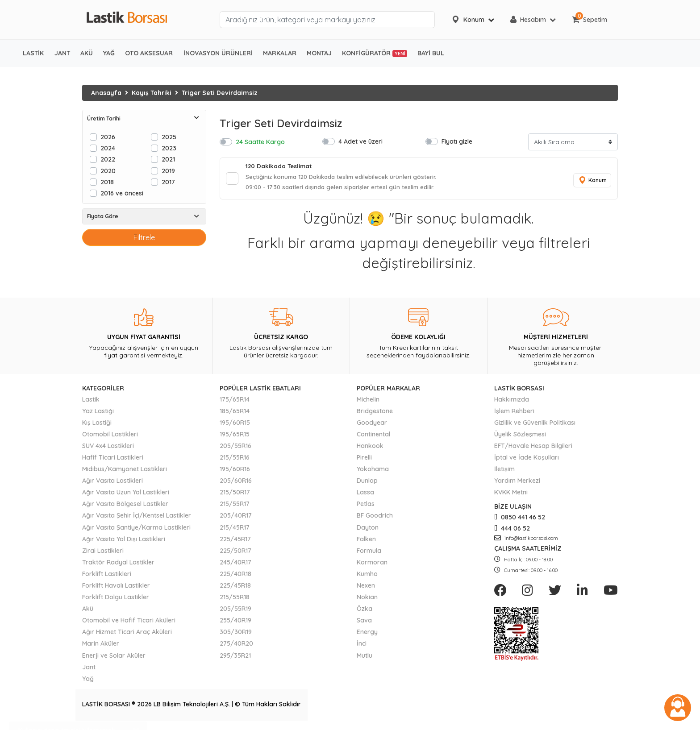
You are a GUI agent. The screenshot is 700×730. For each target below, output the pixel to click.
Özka (365, 611)
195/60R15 (235, 425)
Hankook (370, 448)
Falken (366, 541)
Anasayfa (106, 93)
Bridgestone (375, 413)
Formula (369, 553)
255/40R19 (235, 623)
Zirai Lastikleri (103, 553)
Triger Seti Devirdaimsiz (220, 93)
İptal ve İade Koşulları (527, 460)
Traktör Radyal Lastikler (118, 564)
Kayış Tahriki (152, 93)
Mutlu (365, 658)
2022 (108, 159)
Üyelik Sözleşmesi (520, 436)
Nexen (366, 588)
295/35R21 (235, 658)
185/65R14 (235, 413)
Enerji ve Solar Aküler (114, 658)
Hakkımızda (512, 402)
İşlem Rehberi (514, 413)
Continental (373, 436)
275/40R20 (236, 646)
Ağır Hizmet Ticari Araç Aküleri (127, 635)
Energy (367, 635)
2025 (169, 137)
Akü (88, 611)
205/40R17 (236, 518)
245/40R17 (235, 564)
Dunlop (367, 483)
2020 (108, 171)
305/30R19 (236, 635)
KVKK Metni (511, 495)
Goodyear (372, 425)
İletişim (504, 472)
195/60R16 (235, 472)
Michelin (368, 402)
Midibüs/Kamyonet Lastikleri (125, 472)
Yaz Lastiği (98, 413)
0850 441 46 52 (520, 520)
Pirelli (364, 460)
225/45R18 (235, 588)
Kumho (367, 576)
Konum (591, 181)
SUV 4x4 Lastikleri (108, 448)
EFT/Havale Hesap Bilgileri (533, 448)
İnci (362, 646)
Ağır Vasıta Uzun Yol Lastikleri (126, 495)
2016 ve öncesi (122, 193)
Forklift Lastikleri (107, 576)
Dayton (368, 530)
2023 (169, 148)
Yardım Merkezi (517, 483)
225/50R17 (235, 553)
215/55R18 (235, 600)
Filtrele (144, 237)
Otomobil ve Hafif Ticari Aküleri (129, 623)
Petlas (366, 506)
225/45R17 (235, 541)
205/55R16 (235, 448)
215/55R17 (235, 506)
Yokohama (373, 472)
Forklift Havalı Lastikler (116, 588)
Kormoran (372, 564)
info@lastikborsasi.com (526, 540)
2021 (168, 159)
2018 (107, 182)
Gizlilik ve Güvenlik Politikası (535, 425)
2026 (108, 137)
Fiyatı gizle (457, 141)
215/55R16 (235, 460)
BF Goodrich (375, 518)
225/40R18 (235, 576)
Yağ (88, 681)
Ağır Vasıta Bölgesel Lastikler (125, 506)
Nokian (367, 600)
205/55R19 (235, 611)
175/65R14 (235, 402)
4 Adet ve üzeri (360, 141)
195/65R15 (235, 436)
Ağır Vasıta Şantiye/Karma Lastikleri (136, 530)
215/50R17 (235, 495)
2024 (108, 148)
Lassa (365, 495)
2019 (168, 171)
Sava (364, 623)
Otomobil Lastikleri (110, 436)
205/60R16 (236, 483)
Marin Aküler (101, 646)
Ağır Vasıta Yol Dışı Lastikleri (124, 541)
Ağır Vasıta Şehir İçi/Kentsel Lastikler (137, 518)
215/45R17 (235, 530)
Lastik (91, 402)
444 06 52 (512, 531)
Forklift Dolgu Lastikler (116, 600)
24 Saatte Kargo (260, 142)
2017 (168, 182)
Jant (89, 669)
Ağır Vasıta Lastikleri (112, 483)
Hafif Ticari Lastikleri (113, 460)
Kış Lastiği (97, 425)
